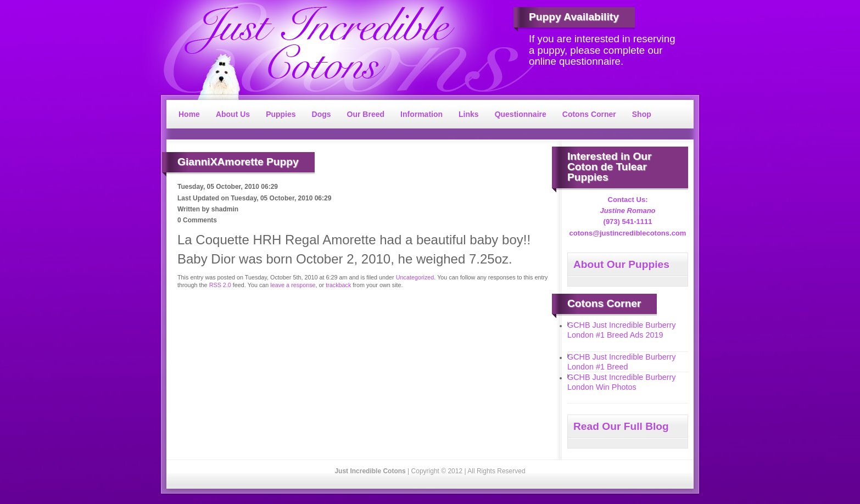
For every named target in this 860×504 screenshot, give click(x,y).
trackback (338, 285)
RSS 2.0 (220, 285)
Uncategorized (415, 277)
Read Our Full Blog (621, 426)
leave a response (293, 285)
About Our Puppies (621, 264)
